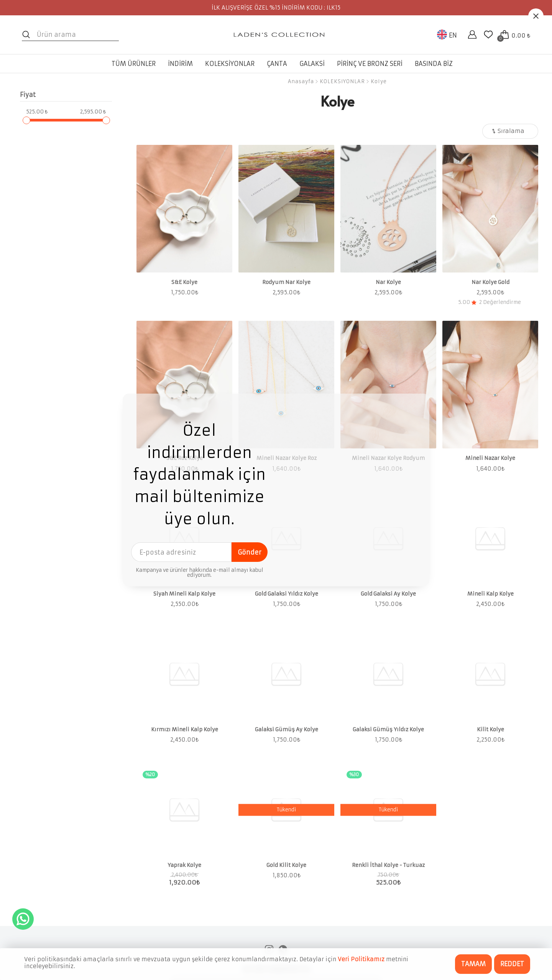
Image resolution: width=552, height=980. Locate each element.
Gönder (250, 552)
